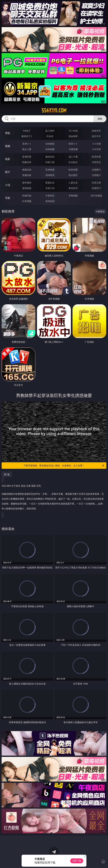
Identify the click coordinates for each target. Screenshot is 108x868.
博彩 (8, 133)
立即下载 (77, 861)
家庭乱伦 (50, 183)
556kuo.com (54, 110)
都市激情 (27, 183)
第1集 (7, 474)
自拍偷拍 (50, 144)
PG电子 (27, 131)
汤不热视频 (96, 196)
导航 (8, 198)
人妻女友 (73, 183)
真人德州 (50, 131)
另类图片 (96, 175)
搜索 (100, 119)
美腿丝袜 (27, 175)
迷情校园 (27, 188)
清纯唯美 (50, 175)
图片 (8, 172)
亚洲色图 (50, 170)
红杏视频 (27, 201)
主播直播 (73, 149)
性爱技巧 (96, 188)
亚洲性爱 (27, 157)
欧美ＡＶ (73, 144)
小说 (8, 185)
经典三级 (50, 162)
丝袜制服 (50, 149)
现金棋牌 (73, 136)
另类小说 (50, 188)
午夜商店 (50, 196)
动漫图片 (96, 170)
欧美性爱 (96, 157)
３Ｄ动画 (96, 144)
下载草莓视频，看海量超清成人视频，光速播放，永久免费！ (64, 466)
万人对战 (73, 131)
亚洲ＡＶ (27, 144)
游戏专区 (96, 131)
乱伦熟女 (73, 162)
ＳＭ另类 (96, 149)
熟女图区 (73, 175)
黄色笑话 (73, 188)
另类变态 (96, 162)
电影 (8, 159)
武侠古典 (96, 183)
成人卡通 (73, 157)
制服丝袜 (27, 162)
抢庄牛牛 (96, 136)
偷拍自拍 (50, 157)
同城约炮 (27, 196)
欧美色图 (73, 170)
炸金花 (50, 136)
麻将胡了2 (27, 136)
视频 (8, 146)
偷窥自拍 (27, 170)
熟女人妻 (27, 149)
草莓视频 (73, 196)
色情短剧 (50, 201)
